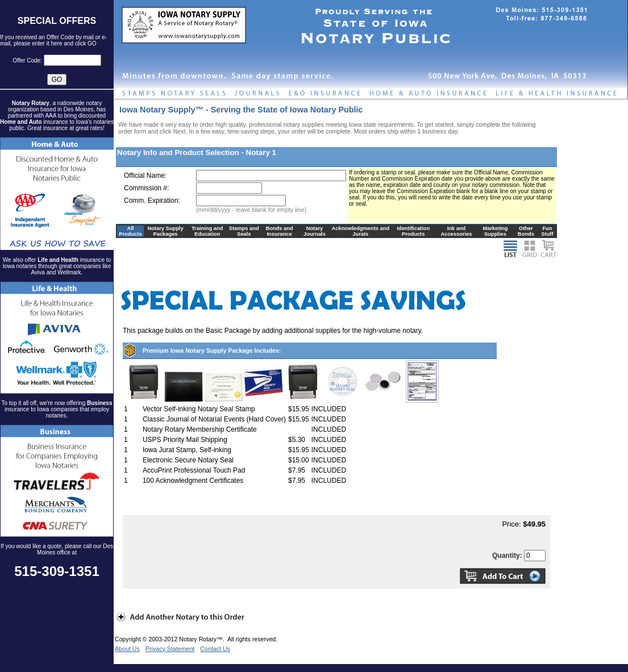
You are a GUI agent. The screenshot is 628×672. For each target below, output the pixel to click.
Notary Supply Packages (165, 231)
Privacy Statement (170, 649)
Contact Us (215, 649)
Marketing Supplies (495, 231)
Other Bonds (526, 231)
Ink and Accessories (456, 231)
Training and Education (207, 231)
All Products (130, 231)
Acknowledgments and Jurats (361, 231)
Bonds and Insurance (279, 231)
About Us (127, 649)
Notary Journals (315, 231)
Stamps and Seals (244, 231)
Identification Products (413, 231)
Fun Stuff (547, 231)
